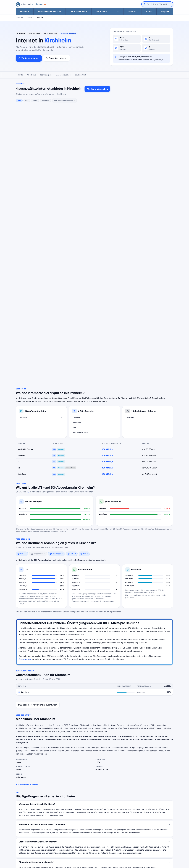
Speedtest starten (56, 58)
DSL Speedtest (114, 837)
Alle (19, 100)
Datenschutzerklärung (155, 841)
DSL (27, 100)
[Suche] (27, 852)
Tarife (20, 75)
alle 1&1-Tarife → (60, 187)
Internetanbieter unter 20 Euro (82, 845)
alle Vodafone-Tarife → (70, 155)
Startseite (19, 18)
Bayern (22, 33)
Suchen (42, 852)
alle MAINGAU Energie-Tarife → (66, 219)
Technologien (46, 75)
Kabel (35, 100)
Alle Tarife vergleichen (97, 89)
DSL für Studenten (78, 849)
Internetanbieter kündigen (81, 841)
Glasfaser (45, 100)
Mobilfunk (31, 75)
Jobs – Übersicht (115, 841)
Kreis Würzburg (34, 33)
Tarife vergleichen (29, 58)
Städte (29, 18)
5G (28, 350)
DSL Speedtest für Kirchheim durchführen (38, 564)
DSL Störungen (76, 853)
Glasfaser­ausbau (63, 75)
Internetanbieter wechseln (81, 837)
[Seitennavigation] (94, 75)
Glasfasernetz (25, 518)
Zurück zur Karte (94, 811)
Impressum (150, 845)
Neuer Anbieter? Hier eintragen (120, 845)
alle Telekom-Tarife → (62, 113)
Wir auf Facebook (153, 837)
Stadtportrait (80, 75)
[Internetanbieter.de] (31, 4)
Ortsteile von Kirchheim (28, 643)
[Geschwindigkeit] (65, 101)
